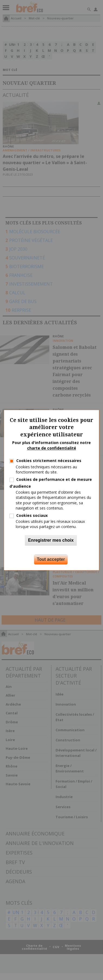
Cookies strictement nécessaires (49, 461)
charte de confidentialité (52, 448)
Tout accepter (51, 559)
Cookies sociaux (32, 515)
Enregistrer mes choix (51, 540)
